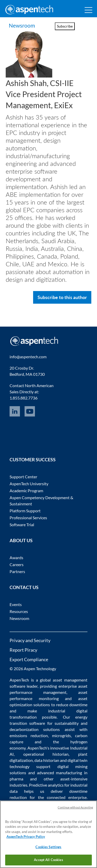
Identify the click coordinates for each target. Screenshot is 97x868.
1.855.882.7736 (24, 398)
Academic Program (26, 491)
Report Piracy (23, 650)
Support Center (23, 477)
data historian (47, 760)
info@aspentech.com (28, 357)
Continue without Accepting (75, 807)
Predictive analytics (46, 785)
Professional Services (28, 518)
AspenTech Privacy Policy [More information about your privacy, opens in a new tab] (26, 837)
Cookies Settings (48, 847)
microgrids (61, 735)
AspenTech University (29, 484)
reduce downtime (72, 705)
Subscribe (65, 26)
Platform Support (25, 511)
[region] (48, 834)
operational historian (46, 754)
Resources (19, 611)
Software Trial (22, 525)
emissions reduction (29, 735)
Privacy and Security (30, 640)
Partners (17, 571)
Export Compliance (29, 659)
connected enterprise (67, 797)
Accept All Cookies (48, 860)
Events (16, 604)
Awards (16, 558)
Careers (17, 564)
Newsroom (22, 25)
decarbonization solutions (35, 729)
